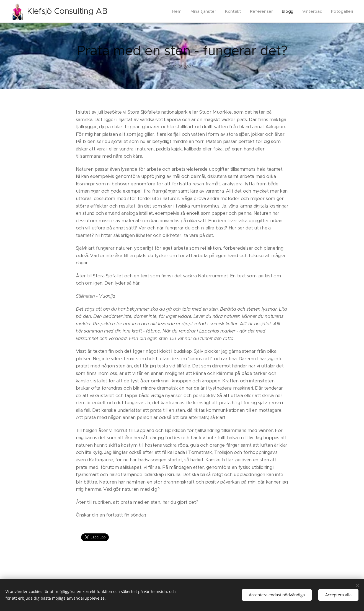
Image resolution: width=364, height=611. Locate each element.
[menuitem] (174, 11)
